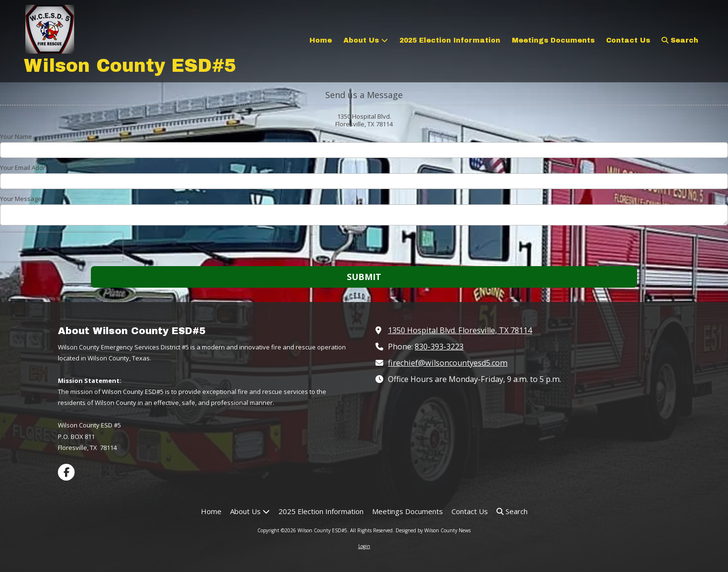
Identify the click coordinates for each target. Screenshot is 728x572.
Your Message (21, 199)
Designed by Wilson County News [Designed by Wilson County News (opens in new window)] (433, 530)
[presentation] (61, 247)
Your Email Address (28, 168)
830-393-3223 (439, 347)
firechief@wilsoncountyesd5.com (448, 363)
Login (364, 546)
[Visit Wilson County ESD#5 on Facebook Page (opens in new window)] (66, 472)
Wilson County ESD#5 (130, 66)
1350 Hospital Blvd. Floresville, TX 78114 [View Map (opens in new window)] (460, 330)
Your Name (16, 136)
